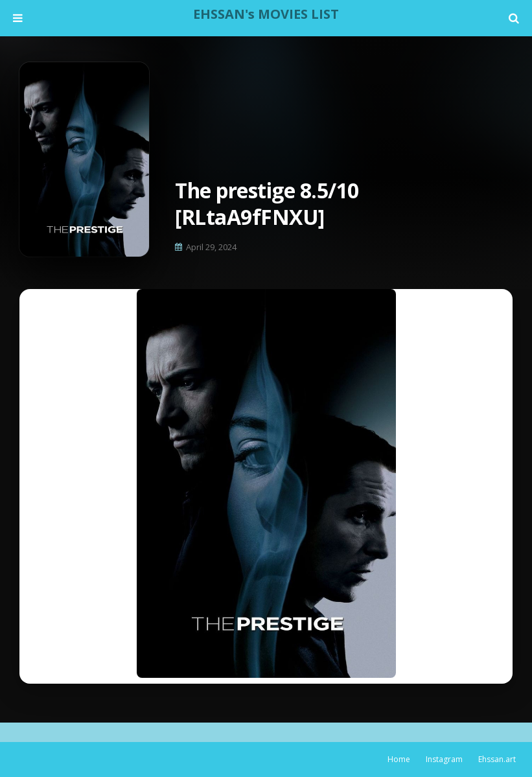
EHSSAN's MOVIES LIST (266, 14)
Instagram (444, 759)
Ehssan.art (497, 759)
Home (399, 759)
